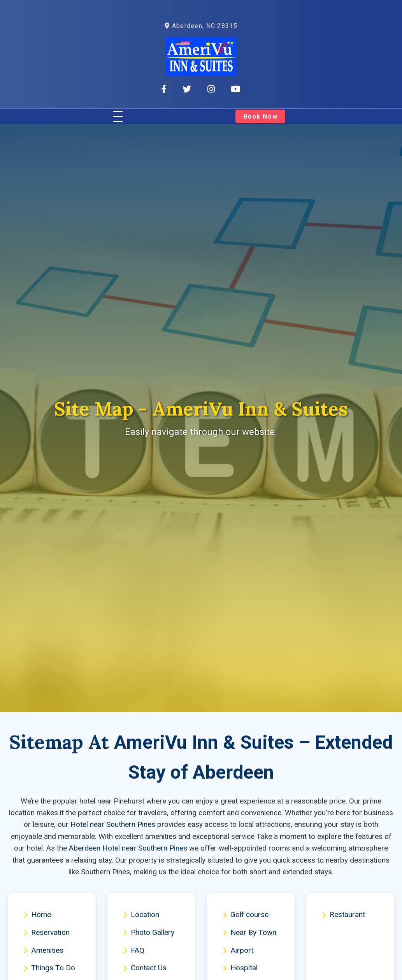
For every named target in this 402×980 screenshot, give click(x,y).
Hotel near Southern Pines (113, 824)
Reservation (47, 932)
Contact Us (145, 968)
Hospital (240, 968)
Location (141, 914)
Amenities (43, 950)
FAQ (134, 950)
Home (37, 914)
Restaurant (343, 914)
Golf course (246, 914)
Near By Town (249, 932)
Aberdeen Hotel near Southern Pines (128, 848)
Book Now (260, 116)
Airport (238, 950)
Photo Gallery (149, 932)
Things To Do (49, 968)
